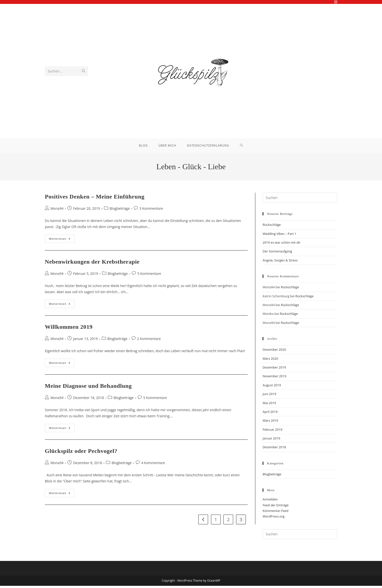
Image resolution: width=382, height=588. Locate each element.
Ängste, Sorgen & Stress (280, 262)
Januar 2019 (271, 441)
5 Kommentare (149, 276)
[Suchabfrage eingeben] (300, 200)
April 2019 (270, 414)
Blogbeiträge (120, 211)
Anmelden (270, 502)
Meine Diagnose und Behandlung (88, 388)
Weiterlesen (62, 242)
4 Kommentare (153, 465)
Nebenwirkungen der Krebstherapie (92, 264)
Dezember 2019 (274, 369)
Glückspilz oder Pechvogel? (81, 453)
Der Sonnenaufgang (277, 254)
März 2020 (270, 361)
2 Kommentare (149, 341)
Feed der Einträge (276, 507)
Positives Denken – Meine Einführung (95, 199)
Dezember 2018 (274, 449)
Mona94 (57, 211)
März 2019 (270, 423)
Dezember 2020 (274, 352)
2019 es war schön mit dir (282, 245)
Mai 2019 (269, 405)
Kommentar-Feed (276, 513)
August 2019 (272, 387)
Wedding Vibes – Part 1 (279, 236)
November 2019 (274, 379)
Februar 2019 (272, 432)
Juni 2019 (269, 396)
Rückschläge (272, 227)
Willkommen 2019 (69, 329)
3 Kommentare (151, 211)
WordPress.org (274, 519)
